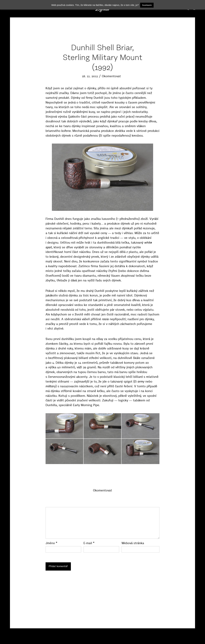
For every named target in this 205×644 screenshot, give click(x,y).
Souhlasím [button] (147, 5)
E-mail (89, 543)
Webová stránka (133, 543)
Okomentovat (111, 76)
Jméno (51, 543)
